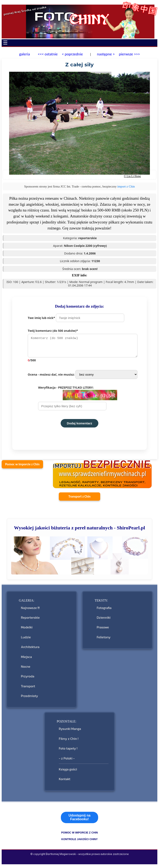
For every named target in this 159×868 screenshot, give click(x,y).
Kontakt (65, 781)
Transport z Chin (80, 498)
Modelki (27, 629)
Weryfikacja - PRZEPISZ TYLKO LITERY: (78, 400)
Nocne (26, 669)
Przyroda (28, 678)
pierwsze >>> (129, 54)
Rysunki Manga (70, 731)
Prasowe (103, 629)
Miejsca (26, 659)
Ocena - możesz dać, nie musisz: (83, 377)
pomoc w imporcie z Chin (79, 835)
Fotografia (104, 610)
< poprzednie (72, 54)
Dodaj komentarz (79, 425)
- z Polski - (67, 760)
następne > (105, 54)
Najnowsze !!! (30, 610)
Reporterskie (30, 620)
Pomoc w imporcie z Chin (22, 466)
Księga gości (68, 771)
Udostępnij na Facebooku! (79, 819)
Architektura (30, 649)
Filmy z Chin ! (69, 741)
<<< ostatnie (48, 54)
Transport (28, 688)
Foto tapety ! (68, 750)
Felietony (104, 639)
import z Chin (126, 186)
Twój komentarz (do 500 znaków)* (85, 346)
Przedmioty (29, 698)
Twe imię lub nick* (76, 318)
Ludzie (26, 639)
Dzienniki (104, 620)
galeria (24, 54)
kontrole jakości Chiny (79, 841)
